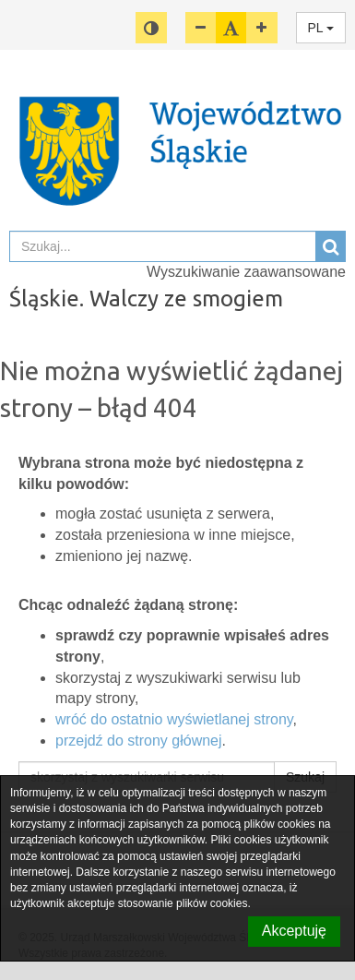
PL (321, 28)
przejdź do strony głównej (139, 741)
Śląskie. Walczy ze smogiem (146, 299)
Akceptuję (294, 931)
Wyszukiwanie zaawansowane (246, 272)
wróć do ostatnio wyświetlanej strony (174, 719)
